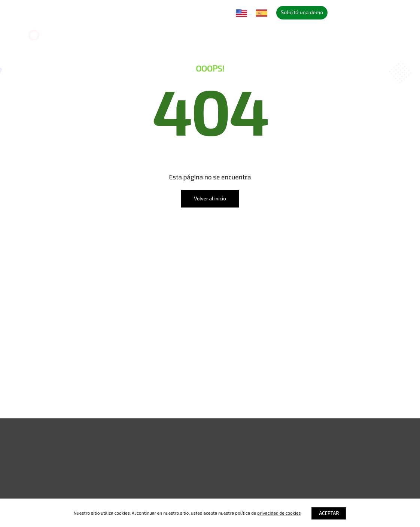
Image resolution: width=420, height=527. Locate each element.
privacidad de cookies (279, 513)
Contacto (216, 12)
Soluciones (74, 12)
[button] (210, 444)
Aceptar (329, 513)
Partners (138, 12)
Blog (191, 12)
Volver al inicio (210, 199)
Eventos (167, 12)
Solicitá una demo (302, 12)
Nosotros (107, 12)
